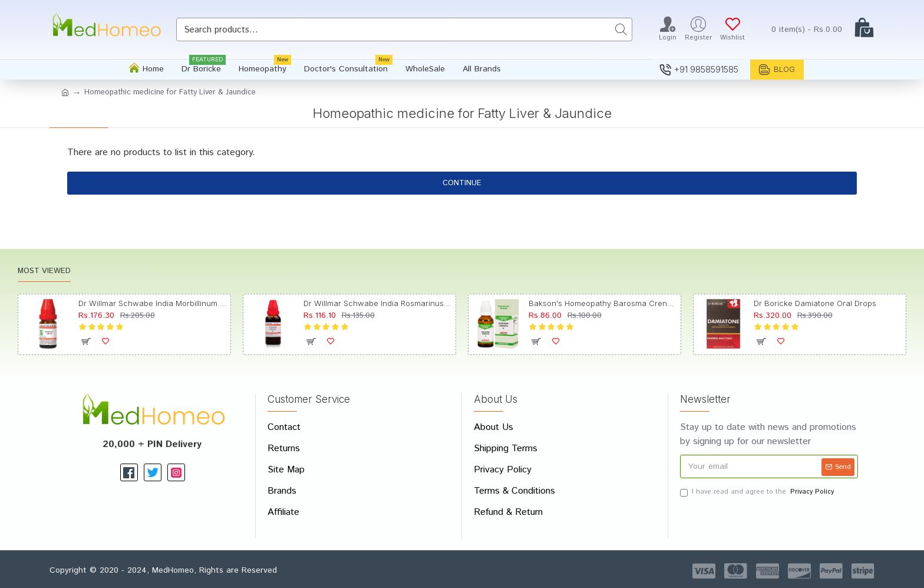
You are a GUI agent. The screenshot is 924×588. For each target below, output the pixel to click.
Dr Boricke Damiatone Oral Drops (815, 303)
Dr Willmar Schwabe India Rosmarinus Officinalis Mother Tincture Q (378, 303)
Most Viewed (44, 272)
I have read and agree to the (758, 492)
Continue (462, 183)
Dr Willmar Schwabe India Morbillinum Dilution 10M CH (153, 303)
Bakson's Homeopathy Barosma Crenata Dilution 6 (603, 303)
